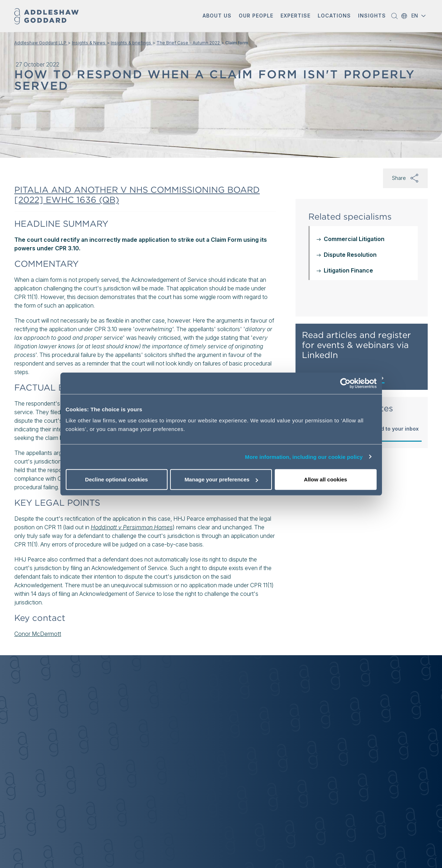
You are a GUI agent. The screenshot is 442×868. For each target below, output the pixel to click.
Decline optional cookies (116, 479)
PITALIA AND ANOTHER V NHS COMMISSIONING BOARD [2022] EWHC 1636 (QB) (137, 195)
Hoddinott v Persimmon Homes (132, 527)
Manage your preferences (221, 479)
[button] (217, 16)
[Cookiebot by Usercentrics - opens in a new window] (345, 383)
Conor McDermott (38, 634)
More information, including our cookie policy (304, 457)
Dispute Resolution (350, 255)
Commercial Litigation (354, 239)
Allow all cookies (326, 479)
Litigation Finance (348, 270)
